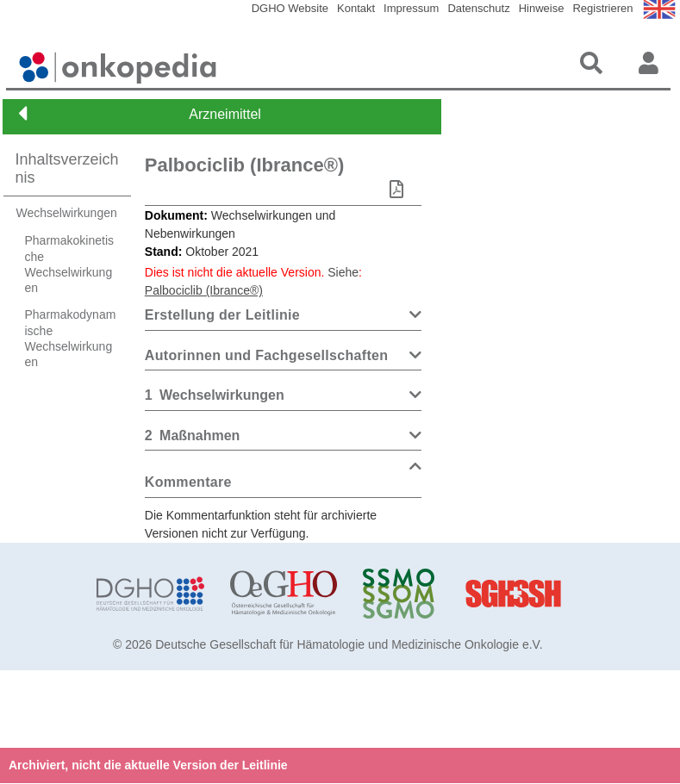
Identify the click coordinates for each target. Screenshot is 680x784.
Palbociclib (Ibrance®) (244, 165)
